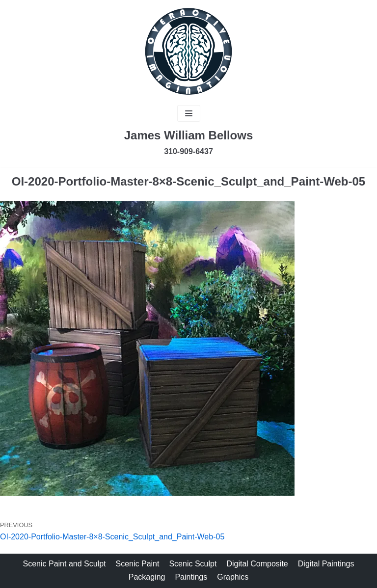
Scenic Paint (138, 564)
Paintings (191, 577)
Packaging (147, 577)
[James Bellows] (188, 52)
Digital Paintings (326, 564)
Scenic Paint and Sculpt (65, 564)
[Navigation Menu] (189, 113)
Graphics (233, 577)
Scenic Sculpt (193, 564)
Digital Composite (257, 564)
